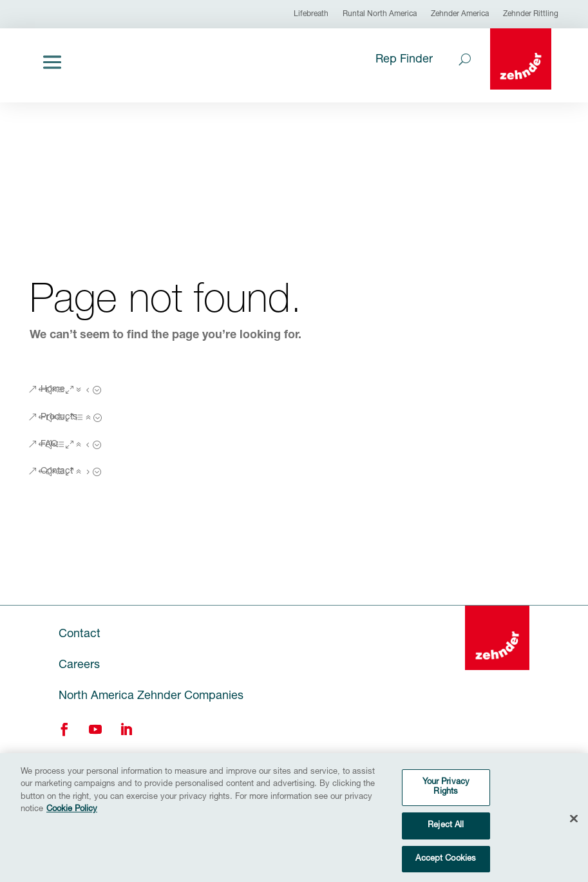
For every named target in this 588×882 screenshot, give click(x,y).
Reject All (446, 833)
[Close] (574, 826)
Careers (79, 666)
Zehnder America (460, 14)
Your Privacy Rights (446, 795)
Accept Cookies (446, 866)
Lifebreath (311, 14)
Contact (57, 472)
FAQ (49, 445)
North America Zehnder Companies (151, 696)
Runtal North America (380, 14)
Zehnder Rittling (531, 14)
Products (59, 417)
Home (53, 390)
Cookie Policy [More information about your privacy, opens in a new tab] (72, 817)
